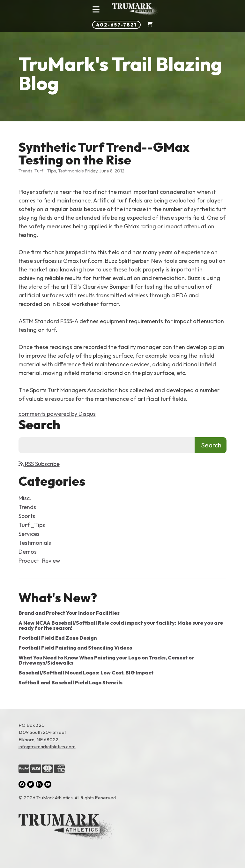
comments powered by (57, 414)
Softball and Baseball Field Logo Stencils (71, 682)
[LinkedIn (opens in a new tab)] (39, 784)
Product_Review (39, 561)
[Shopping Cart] (150, 25)
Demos (28, 552)
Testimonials (71, 171)
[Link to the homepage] (123, 828)
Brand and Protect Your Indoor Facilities (69, 613)
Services (29, 534)
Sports (27, 516)
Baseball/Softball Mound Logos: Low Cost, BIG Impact (86, 673)
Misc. (25, 498)
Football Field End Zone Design (58, 638)
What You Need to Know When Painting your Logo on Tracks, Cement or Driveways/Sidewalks (106, 660)
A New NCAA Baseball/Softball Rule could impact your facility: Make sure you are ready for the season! (121, 625)
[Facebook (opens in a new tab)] (22, 784)
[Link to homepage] (136, 10)
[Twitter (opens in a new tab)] (31, 784)
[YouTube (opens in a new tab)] (48, 784)
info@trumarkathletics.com (47, 746)
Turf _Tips (45, 171)
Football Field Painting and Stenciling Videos (75, 648)
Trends (26, 171)
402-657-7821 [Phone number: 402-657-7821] (116, 25)
